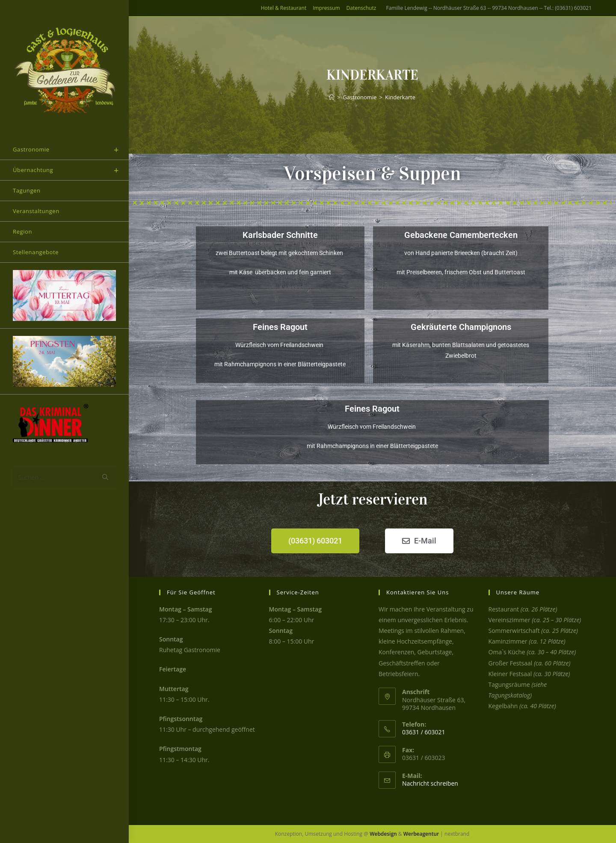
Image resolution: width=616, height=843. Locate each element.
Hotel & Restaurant (284, 8)
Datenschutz (361, 8)
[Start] (332, 97)
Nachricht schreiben (430, 783)
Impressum (326, 8)
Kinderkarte (400, 97)
